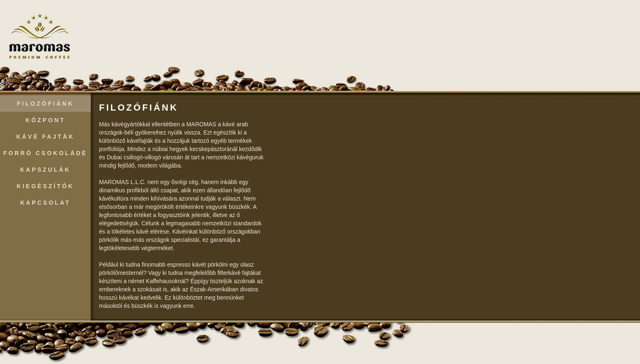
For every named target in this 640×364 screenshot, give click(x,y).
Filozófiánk (45, 104)
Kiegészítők (46, 186)
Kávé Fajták (45, 137)
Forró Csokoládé (45, 153)
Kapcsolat (45, 203)
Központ (45, 120)
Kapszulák (45, 170)
